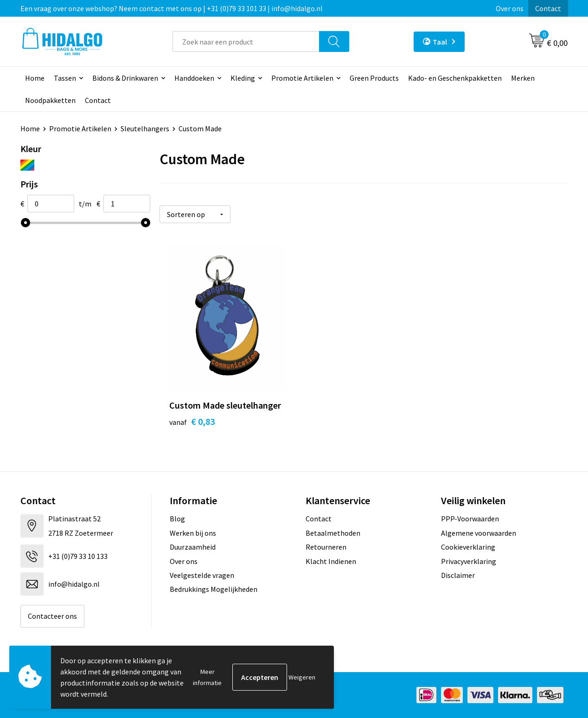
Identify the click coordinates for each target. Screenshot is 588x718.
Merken (523, 78)
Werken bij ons (193, 533)
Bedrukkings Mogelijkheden (214, 589)
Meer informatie (207, 677)
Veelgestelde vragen (202, 575)
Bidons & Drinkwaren (125, 78)
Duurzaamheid (193, 547)
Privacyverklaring (469, 561)
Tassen (65, 78)
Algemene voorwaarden (479, 533)
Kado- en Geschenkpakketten (455, 78)
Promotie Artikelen (302, 78)
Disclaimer (458, 575)
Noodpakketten (50, 100)
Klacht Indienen (331, 561)
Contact (548, 8)
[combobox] (246, 42)
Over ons (510, 8)
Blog (177, 519)
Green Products (374, 78)
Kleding (243, 78)
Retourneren (326, 547)
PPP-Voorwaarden (470, 519)
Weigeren (302, 677)
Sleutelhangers (145, 128)
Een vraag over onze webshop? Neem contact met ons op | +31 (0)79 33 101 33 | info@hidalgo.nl (172, 8)
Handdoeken (194, 78)
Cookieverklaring (468, 547)
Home (35, 78)
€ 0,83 (192, 421)
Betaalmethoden (333, 533)
